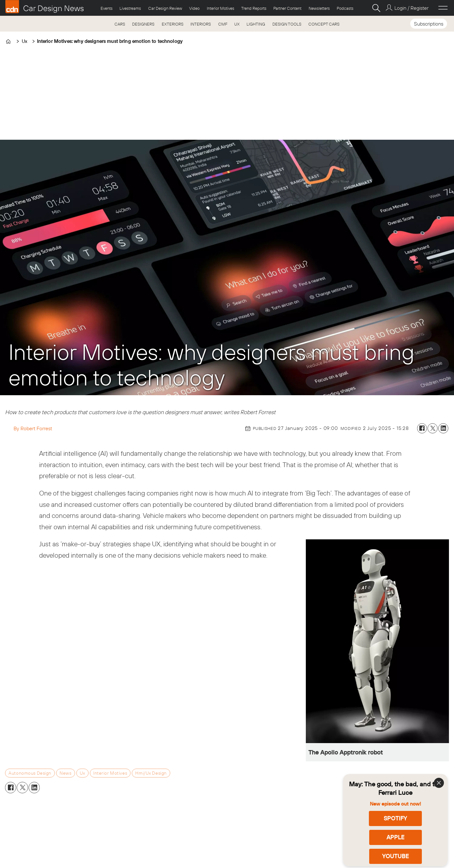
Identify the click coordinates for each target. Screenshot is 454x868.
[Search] (376, 8)
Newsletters (319, 8)
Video (194, 8)
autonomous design (30, 773)
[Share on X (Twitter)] (433, 428)
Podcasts (345, 8)
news (65, 773)
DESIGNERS (143, 24)
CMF (223, 24)
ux (82, 773)
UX (237, 24)
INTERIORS (201, 24)
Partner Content (287, 8)
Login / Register (411, 8)
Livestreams (130, 8)
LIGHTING (256, 24)
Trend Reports (254, 8)
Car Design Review (165, 8)
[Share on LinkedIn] (443, 428)
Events (107, 8)
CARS (120, 24)
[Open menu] (443, 8)
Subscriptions (429, 24)
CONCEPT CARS (324, 24)
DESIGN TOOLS (287, 24)
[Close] (439, 783)
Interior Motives (221, 8)
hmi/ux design (151, 773)
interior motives (110, 773)
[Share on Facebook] (422, 428)
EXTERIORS (173, 24)
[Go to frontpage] (44, 7)
